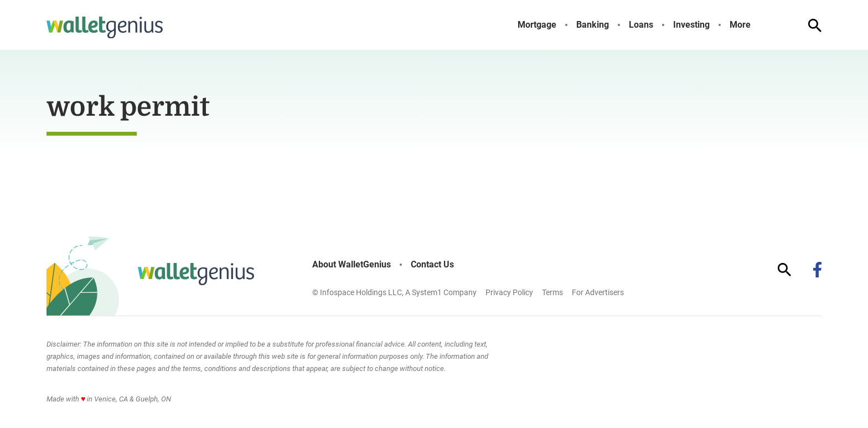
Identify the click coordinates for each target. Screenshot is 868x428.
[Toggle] (759, 25)
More (740, 25)
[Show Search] (815, 25)
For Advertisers (598, 292)
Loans (641, 25)
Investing (691, 25)
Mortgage (537, 25)
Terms (552, 292)
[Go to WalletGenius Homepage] (105, 28)
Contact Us (432, 265)
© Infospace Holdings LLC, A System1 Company (394, 292)
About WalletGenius (352, 265)
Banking (593, 25)
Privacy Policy (509, 292)
